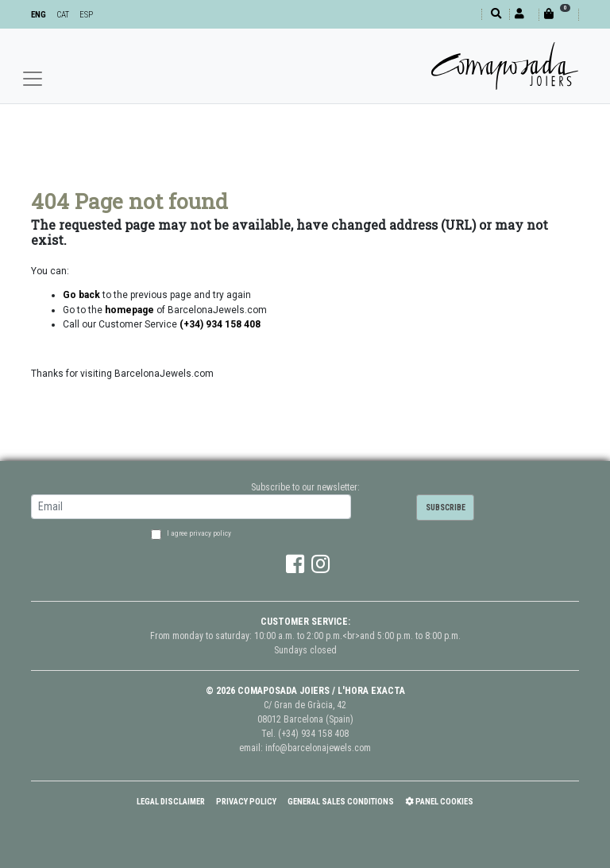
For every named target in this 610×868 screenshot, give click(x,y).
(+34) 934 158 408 (313, 734)
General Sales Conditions (341, 802)
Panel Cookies (439, 802)
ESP (86, 15)
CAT (63, 15)
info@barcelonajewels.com (318, 748)
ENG (39, 15)
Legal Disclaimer (171, 802)
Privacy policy (246, 802)
